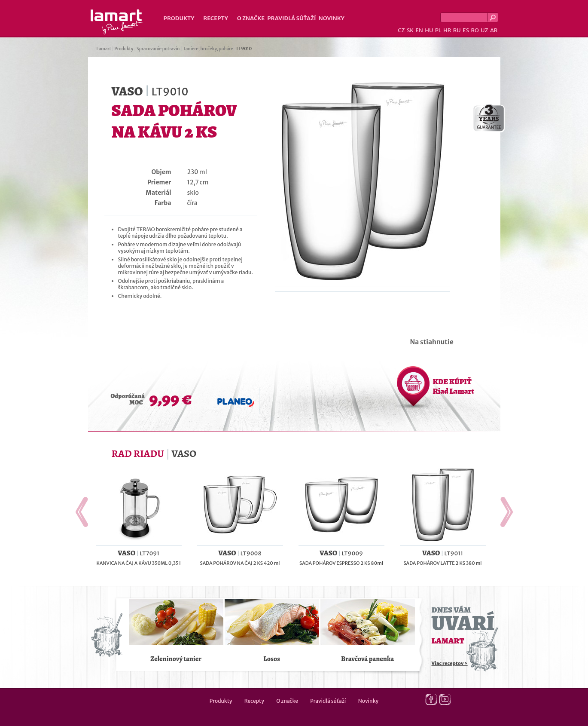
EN (419, 30)
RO (475, 30)
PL (438, 30)
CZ (401, 30)
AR (494, 30)
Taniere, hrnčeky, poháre (208, 49)
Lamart (117, 22)
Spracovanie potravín (158, 49)
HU (429, 30)
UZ (484, 30)
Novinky (332, 18)
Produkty (179, 18)
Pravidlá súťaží (292, 18)
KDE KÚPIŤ (454, 386)
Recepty (215, 18)
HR (447, 30)
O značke (251, 18)
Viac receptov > (450, 663)
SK (410, 30)
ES (466, 30)
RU (457, 30)
